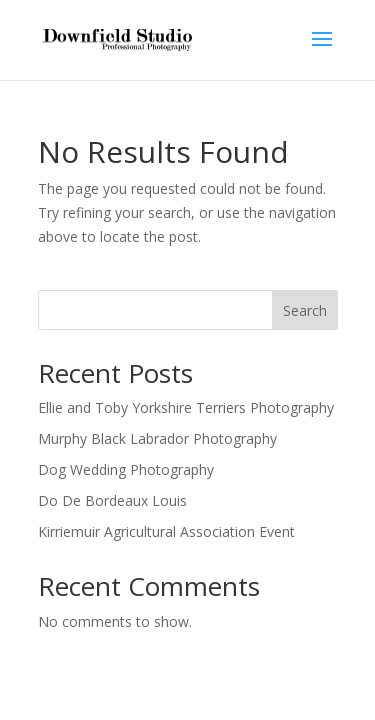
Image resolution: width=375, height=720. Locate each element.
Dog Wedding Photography (126, 469)
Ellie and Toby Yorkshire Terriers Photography (186, 407)
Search (305, 310)
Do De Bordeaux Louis (112, 500)
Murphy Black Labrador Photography (157, 438)
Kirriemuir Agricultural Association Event (166, 531)
